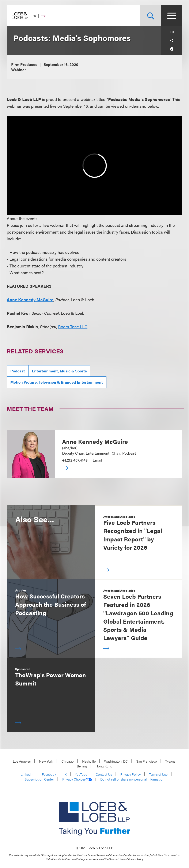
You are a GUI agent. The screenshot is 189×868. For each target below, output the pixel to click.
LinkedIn (27, 774)
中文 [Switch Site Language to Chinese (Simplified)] (43, 16)
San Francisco (147, 761)
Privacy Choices (77, 779)
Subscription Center (39, 779)
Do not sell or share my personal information (132, 779)
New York (46, 761)
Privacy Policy (131, 774)
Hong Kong (104, 766)
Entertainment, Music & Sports (59, 371)
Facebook (49, 774)
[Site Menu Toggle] (172, 16)
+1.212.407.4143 (75, 460)
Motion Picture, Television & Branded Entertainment (57, 382)
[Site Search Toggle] (151, 16)
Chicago (68, 761)
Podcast (18, 371)
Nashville (89, 761)
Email (97, 460)
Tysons (170, 761)
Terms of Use (158, 774)
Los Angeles (22, 761)
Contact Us (104, 774)
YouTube (81, 774)
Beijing (82, 766)
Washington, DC (116, 761)
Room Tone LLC (73, 326)
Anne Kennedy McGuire (30, 299)
